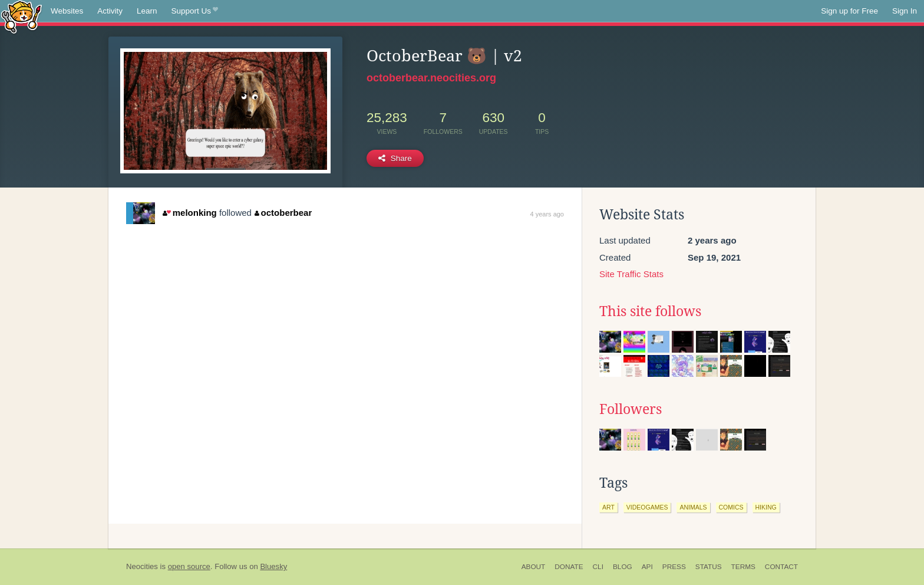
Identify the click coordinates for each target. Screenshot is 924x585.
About (534, 567)
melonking (189, 213)
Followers (631, 409)
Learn (147, 11)
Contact (781, 567)
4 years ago (547, 214)
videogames (647, 507)
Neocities (142, 566)
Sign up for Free (849, 11)
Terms (743, 567)
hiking (766, 507)
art (608, 507)
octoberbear (283, 213)
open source (189, 566)
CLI (598, 567)
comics (731, 507)
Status (709, 567)
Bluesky (273, 566)
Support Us (195, 11)
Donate (569, 567)
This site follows (650, 311)
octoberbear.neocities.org (431, 78)
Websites (67, 11)
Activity (110, 11)
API (647, 567)
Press (674, 567)
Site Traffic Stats (631, 274)
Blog (623, 567)
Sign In (905, 11)
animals (693, 507)
